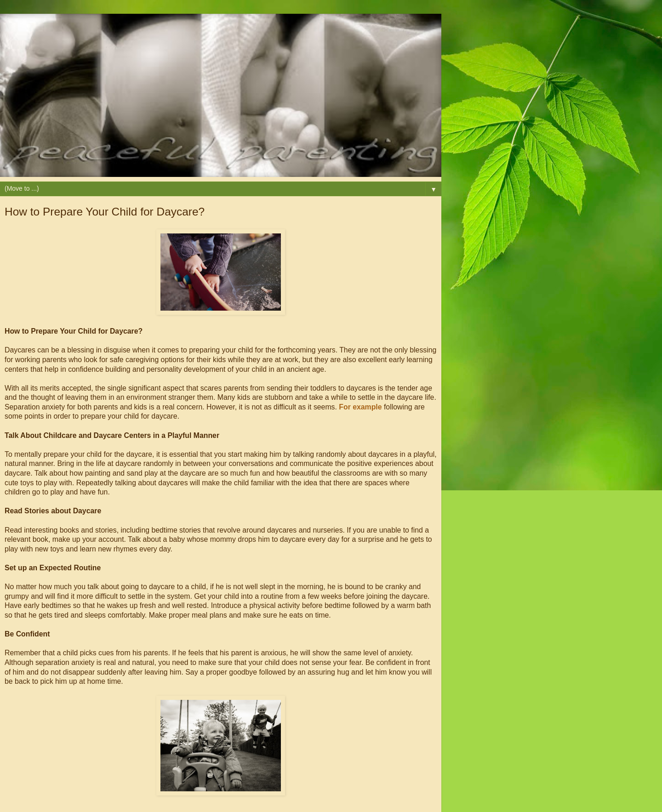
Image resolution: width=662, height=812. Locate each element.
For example (360, 407)
